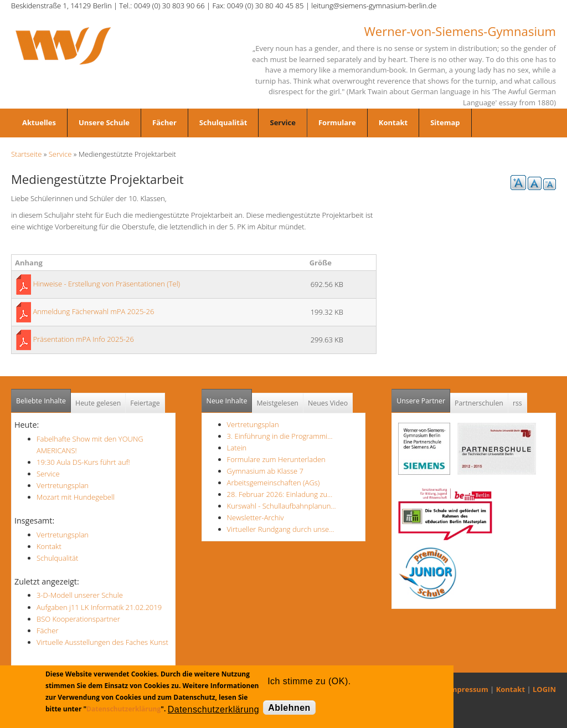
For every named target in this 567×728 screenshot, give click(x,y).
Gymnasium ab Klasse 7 (265, 471)
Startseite (26, 154)
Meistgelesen (277, 403)
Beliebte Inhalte (41, 401)
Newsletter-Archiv (256, 517)
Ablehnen (289, 708)
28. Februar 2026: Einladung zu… (280, 494)
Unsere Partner (423, 398)
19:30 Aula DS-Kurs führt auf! (83, 462)
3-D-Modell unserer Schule (80, 595)
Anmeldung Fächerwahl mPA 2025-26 (93, 311)
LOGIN (544, 689)
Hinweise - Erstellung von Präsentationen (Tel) (106, 284)
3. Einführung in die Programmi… (280, 436)
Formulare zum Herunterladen (276, 459)
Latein (237, 448)
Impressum (468, 689)
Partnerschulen (479, 403)
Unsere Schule (104, 122)
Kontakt (393, 122)
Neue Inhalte (227, 401)
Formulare (337, 122)
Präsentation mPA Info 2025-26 (83, 339)
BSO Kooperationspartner (78, 619)
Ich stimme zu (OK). (309, 681)
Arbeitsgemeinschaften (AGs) (274, 483)
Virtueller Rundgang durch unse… (281, 529)
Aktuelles (39, 122)
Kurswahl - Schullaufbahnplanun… (282, 506)
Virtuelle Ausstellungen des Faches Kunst (102, 642)
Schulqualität (223, 122)
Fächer (164, 122)
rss (517, 403)
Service (282, 122)
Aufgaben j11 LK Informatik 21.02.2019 (99, 607)
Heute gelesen (98, 403)
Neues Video (328, 403)
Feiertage (145, 403)
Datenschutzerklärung (123, 709)
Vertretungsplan (63, 485)
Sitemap (445, 122)
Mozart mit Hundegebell (76, 497)
